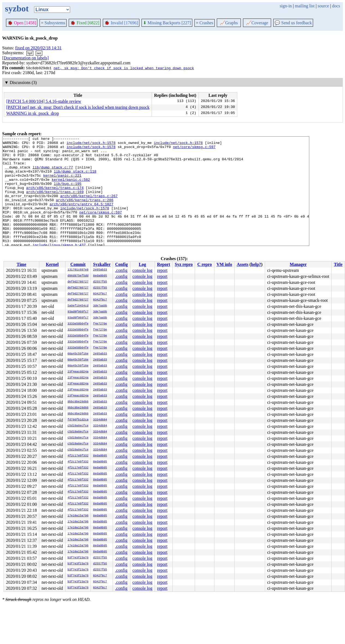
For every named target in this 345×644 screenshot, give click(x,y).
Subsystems (53, 23)
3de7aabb (100, 306)
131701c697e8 (78, 270)
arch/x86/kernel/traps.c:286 (85, 213)
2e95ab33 (100, 270)
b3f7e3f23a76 (78, 558)
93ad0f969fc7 (78, 312)
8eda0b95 (100, 276)
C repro (204, 264)
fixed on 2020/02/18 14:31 (38, 48)
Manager (298, 264)
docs (336, 6)
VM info (224, 264)
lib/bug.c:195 (67, 193)
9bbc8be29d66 (78, 402)
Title (338, 264)
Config (121, 264)
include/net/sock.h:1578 (91, 144)
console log (142, 270)
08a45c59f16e (78, 354)
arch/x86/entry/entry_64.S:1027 (82, 218)
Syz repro (184, 264)
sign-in (286, 6)
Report (164, 264)
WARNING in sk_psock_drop (33, 113)
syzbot (17, 8)
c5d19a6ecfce (78, 426)
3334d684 (100, 420)
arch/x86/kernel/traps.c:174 (55, 198)
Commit (78, 264)
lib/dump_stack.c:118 (75, 179)
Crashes (205, 23)
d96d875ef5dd (78, 276)
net (39, 53)
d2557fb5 (100, 282)
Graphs (229, 23)
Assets (243, 264)
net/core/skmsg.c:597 (194, 149)
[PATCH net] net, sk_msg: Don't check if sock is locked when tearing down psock (78, 107)
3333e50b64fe (78, 324)
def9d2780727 (78, 282)
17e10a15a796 (78, 516)
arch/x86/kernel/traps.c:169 (55, 203)
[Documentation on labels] (25, 58)
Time (21, 264)
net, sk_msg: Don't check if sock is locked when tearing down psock (124, 68)
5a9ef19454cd (78, 306)
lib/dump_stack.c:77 (53, 174)
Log (142, 264)
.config (121, 270)
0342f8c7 (100, 294)
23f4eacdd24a (78, 372)
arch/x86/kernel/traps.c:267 (89, 208)
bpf (30, 53)
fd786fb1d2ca (78, 420)
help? (256, 264)
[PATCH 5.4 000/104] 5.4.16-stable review (44, 101)
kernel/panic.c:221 (62, 183)
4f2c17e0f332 (78, 456)
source (323, 6)
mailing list (305, 6)
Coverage (257, 23)
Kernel (52, 264)
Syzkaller (102, 264)
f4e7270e (100, 324)
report (162, 270)
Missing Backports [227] (167, 23)
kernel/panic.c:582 (71, 188)
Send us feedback (293, 23)
